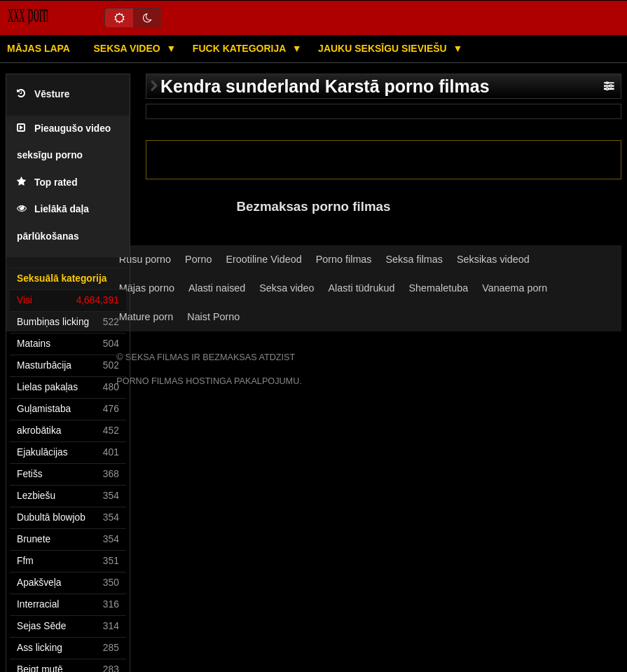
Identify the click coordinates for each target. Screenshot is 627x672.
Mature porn (146, 317)
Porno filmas (344, 259)
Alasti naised (217, 288)
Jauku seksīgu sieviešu (384, 48)
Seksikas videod (493, 259)
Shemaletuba (439, 288)
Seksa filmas (414, 259)
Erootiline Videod (263, 259)
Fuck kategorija (241, 48)
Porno (198, 259)
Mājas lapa (39, 48)
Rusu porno (145, 259)
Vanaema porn (515, 288)
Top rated (47, 183)
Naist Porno (213, 317)
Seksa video (128, 48)
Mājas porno (147, 288)
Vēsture (43, 94)
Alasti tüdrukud (362, 288)
